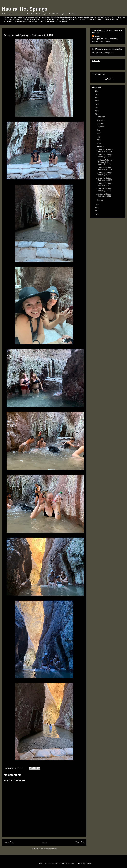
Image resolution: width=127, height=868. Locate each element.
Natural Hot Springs (25, 9)
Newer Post (9, 842)
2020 (97, 111)
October (100, 123)
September (101, 127)
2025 (97, 94)
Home (45, 842)
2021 (97, 107)
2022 (97, 104)
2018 (97, 204)
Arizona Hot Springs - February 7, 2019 (104, 190)
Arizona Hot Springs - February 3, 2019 (104, 195)
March (99, 143)
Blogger (88, 863)
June (99, 133)
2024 (97, 98)
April (99, 140)
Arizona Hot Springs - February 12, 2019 (104, 179)
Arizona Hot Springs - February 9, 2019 (104, 184)
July (99, 130)
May (99, 137)
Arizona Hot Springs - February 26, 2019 (104, 150)
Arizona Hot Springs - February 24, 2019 (104, 156)
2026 (97, 91)
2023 (97, 101)
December (101, 117)
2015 (97, 214)
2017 (97, 208)
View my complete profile (102, 42)
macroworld (72, 863)
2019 (97, 114)
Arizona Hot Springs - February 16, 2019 (104, 174)
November (101, 120)
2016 (97, 211)
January (100, 200)
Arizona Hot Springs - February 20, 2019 (104, 168)
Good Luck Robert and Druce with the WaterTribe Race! (105, 162)
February (100, 146)
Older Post (80, 842)
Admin (97, 36)
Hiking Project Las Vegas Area (104, 53)
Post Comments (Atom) (49, 848)
